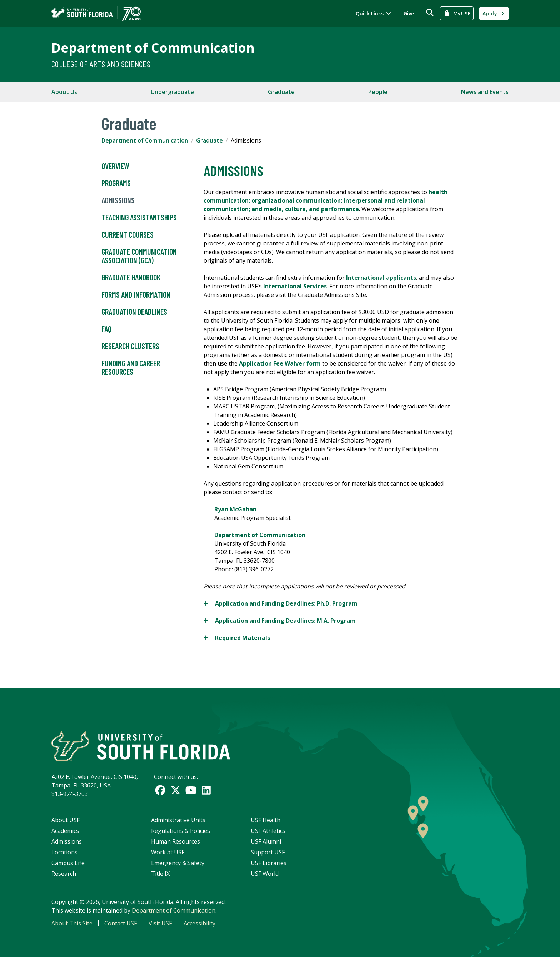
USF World (265, 882)
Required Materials (237, 638)
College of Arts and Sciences (101, 64)
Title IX (160, 882)
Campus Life (68, 871)
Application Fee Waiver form (280, 363)
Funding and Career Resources (131, 368)
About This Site (72, 932)
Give (409, 13)
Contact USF (121, 932)
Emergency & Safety (178, 871)
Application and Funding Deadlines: (281, 603)
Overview (115, 166)
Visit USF (160, 932)
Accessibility (199, 932)
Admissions (118, 200)
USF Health (266, 829)
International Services (295, 286)
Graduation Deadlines (134, 312)
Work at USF (168, 861)
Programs (116, 183)
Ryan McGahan (235, 509)
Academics (65, 839)
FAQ (106, 329)
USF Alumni (266, 850)
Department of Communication (153, 48)
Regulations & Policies (181, 839)
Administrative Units (178, 829)
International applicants (381, 278)
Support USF (268, 861)
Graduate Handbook (131, 278)
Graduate (281, 92)
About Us (64, 92)
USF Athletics (268, 839)
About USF (66, 829)
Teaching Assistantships (139, 218)
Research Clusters (130, 346)
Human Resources (176, 850)
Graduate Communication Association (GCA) (139, 256)
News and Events (485, 92)
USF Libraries (269, 871)
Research (64, 882)
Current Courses (127, 235)
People (378, 92)
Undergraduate (172, 92)
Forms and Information (136, 295)
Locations (64, 861)
